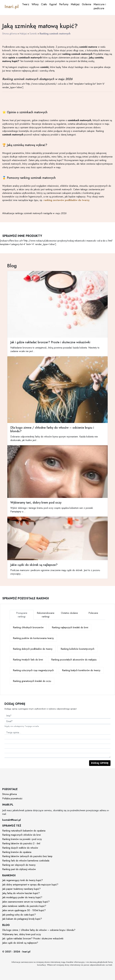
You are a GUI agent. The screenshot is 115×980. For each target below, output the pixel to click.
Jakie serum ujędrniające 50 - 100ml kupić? (24, 910)
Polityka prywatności (12, 798)
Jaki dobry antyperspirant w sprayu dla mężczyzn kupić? (30, 885)
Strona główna (10, 34)
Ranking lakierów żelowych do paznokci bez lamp (27, 856)
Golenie (87, 4)
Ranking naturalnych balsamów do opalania (24, 831)
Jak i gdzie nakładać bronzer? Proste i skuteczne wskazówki (33, 939)
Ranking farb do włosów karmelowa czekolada (26, 861)
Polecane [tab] (93, 613)
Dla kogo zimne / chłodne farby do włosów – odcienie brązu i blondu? (39, 930)
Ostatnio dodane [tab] (69, 613)
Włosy (35, 4)
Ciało (44, 4)
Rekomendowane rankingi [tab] (46, 615)
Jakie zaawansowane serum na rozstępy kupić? (26, 902)
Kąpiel (53, 4)
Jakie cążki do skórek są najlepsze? (20, 943)
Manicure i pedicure (100, 6)
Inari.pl (12, 6)
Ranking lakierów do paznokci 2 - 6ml (21, 843)
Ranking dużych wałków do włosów (20, 848)
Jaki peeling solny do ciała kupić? (19, 915)
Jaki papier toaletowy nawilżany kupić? (21, 889)
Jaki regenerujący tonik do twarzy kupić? (23, 880)
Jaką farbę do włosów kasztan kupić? (21, 893)
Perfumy (64, 4)
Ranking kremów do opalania (17, 852)
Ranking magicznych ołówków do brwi (21, 835)
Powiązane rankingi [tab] (22, 615)
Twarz (26, 4)
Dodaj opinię (100, 763)
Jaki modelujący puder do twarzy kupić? (22, 897)
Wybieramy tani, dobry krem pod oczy (22, 934)
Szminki (33, 34)
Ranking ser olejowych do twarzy (19, 865)
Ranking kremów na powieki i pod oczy (22, 839)
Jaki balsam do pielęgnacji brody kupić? (22, 919)
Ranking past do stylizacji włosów (19, 869)
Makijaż (75, 4)
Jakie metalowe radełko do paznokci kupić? (24, 906)
